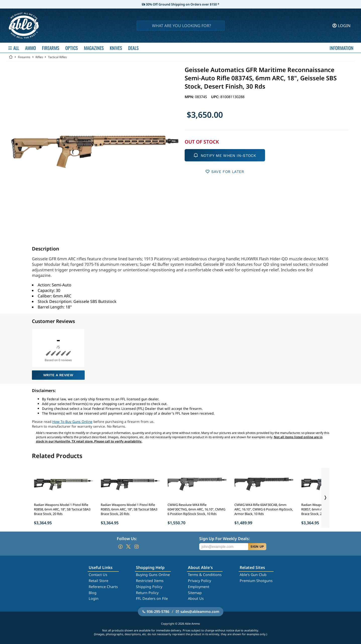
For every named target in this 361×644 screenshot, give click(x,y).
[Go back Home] (11, 57)
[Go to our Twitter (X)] (128, 547)
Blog (93, 593)
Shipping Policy (149, 587)
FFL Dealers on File (152, 598)
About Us (196, 598)
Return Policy (147, 593)
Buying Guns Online (153, 575)
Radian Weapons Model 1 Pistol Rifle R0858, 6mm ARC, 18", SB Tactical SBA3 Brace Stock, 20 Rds (62, 509)
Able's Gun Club (253, 575)
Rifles (39, 57)
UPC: (216, 97)
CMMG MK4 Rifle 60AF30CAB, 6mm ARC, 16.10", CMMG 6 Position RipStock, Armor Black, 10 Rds (264, 509)
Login (94, 598)
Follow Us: (127, 539)
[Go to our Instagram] (136, 547)
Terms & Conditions (205, 575)
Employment (199, 587)
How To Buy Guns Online (72, 422)
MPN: (190, 97)
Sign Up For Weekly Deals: (224, 539)
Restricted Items (150, 581)
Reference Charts (103, 587)
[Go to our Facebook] (120, 547)
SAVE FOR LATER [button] (225, 172)
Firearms (24, 57)
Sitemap (195, 593)
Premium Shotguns (256, 581)
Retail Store (98, 581)
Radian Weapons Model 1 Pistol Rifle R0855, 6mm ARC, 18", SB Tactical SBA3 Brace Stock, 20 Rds (129, 509)
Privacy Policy (199, 581)
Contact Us (98, 575)
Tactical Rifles (57, 57)
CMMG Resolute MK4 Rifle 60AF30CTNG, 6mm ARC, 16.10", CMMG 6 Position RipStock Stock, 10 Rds (196, 509)
